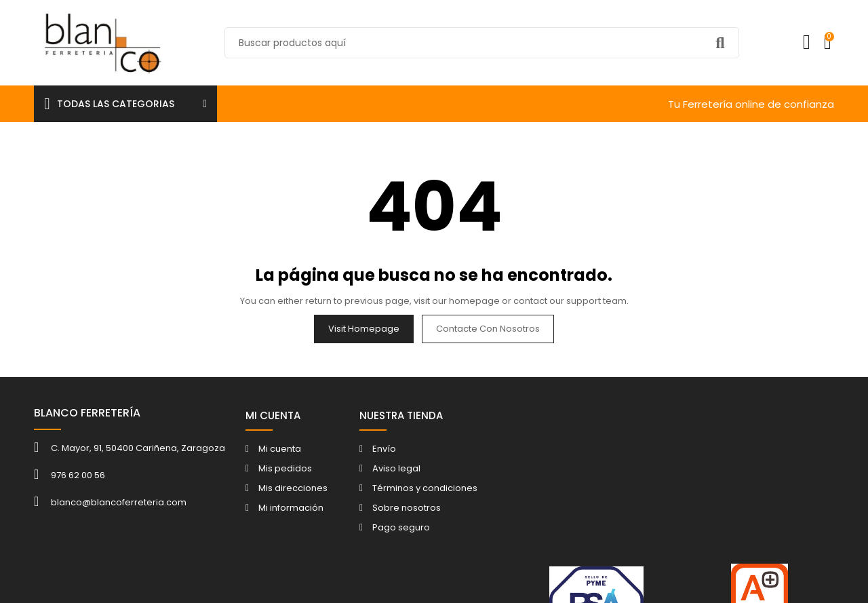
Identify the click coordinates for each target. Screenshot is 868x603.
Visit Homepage (364, 329)
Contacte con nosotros (488, 329)
